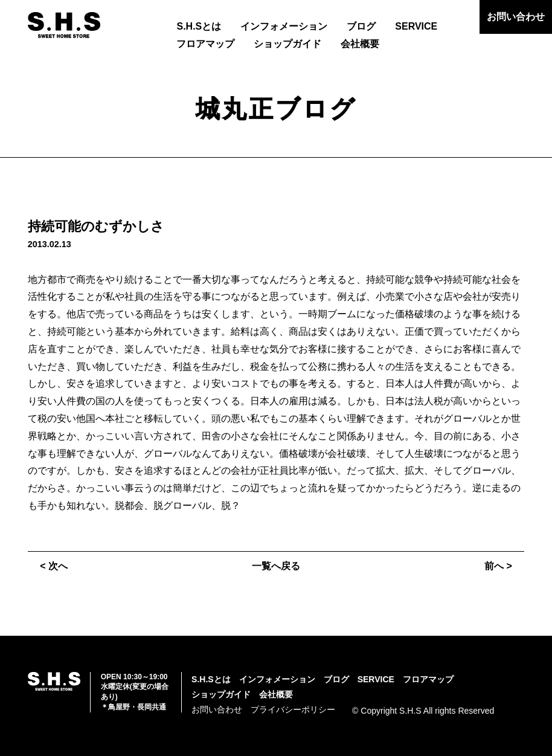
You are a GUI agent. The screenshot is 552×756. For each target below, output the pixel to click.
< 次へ (54, 566)
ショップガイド (287, 44)
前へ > (498, 566)
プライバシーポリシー (293, 709)
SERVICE (416, 26)
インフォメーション (284, 26)
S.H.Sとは (199, 26)
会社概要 (360, 44)
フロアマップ (205, 44)
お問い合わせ (516, 17)
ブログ (361, 26)
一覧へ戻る (276, 566)
